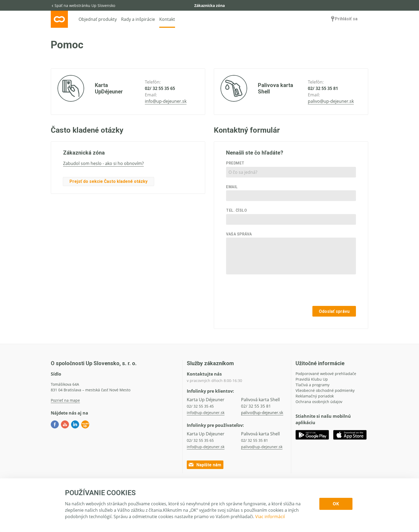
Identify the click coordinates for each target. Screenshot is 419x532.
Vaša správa (239, 234)
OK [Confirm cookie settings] (336, 504)
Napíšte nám (205, 465)
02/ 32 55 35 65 (160, 88)
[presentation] (315, 291)
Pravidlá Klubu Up (312, 379)
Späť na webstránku (83, 5)
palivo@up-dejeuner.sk (331, 101)
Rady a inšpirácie (138, 19)
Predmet (235, 163)
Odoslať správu (334, 311)
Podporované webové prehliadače (326, 374)
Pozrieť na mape (65, 400)
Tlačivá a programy (313, 385)
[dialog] (210, 505)
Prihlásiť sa (344, 19)
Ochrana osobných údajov (319, 402)
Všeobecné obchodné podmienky (325, 390)
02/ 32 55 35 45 (200, 406)
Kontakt (167, 19)
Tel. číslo (237, 210)
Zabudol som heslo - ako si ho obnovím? (103, 163)
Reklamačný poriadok (315, 396)
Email (232, 187)
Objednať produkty (98, 19)
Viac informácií (270, 517)
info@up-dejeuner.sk (166, 101)
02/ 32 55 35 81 (323, 88)
